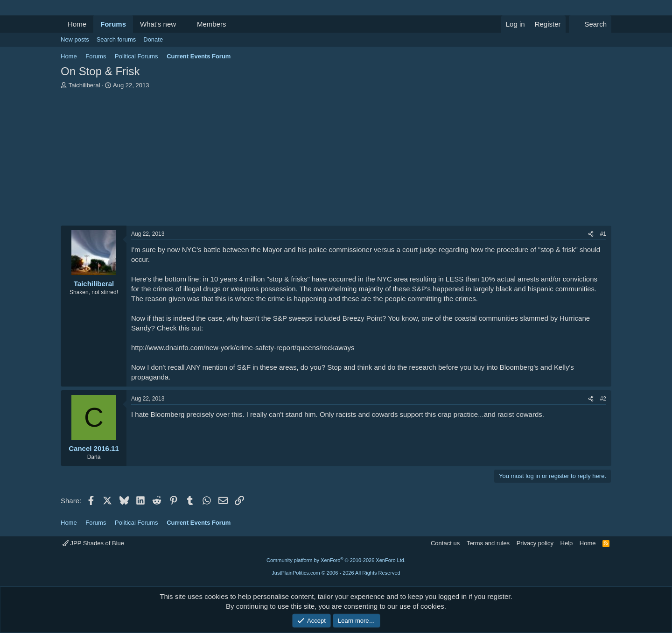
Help (567, 543)
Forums (113, 24)
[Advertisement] (336, 160)
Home (77, 24)
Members (212, 24)
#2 (603, 399)
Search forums (116, 39)
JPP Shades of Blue (93, 543)
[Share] (591, 234)
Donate (153, 39)
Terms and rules (488, 543)
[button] (183, 24)
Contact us (445, 543)
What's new (158, 24)
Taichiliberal (84, 85)
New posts (75, 39)
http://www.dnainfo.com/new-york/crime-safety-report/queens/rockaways (243, 348)
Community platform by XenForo (336, 560)
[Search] (590, 24)
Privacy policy (535, 543)
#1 (603, 234)
